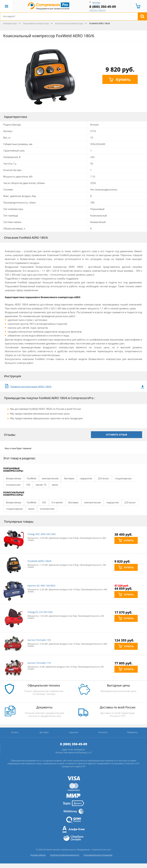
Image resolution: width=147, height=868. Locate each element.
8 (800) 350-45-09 (103, 7)
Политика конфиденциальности (65, 855)
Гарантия (73, 732)
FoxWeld (31, 478)
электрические (50, 478)
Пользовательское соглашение (98, 855)
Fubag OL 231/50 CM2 (40, 612)
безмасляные (14, 478)
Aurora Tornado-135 (39, 640)
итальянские (13, 485)
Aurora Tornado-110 (39, 663)
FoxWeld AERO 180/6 (39, 561)
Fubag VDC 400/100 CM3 (42, 534)
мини (55, 485)
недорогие (86, 478)
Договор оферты (38, 855)
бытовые (69, 478)
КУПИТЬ (126, 540)
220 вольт (103, 478)
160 (28, 485)
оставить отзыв (117, 435)
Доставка (44, 732)
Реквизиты (132, 732)
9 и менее (57, 502)
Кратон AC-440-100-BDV (41, 585)
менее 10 (41, 485)
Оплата (15, 732)
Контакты (103, 732)
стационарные (123, 478)
